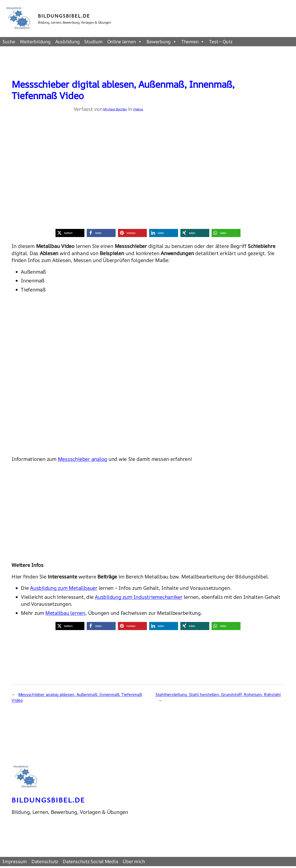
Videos (138, 109)
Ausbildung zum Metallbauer (64, 588)
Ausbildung (68, 42)
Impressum (15, 861)
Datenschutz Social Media (90, 861)
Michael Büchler (115, 109)
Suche (9, 42)
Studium (93, 42)
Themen (193, 42)
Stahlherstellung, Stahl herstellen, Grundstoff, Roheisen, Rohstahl (218, 694)
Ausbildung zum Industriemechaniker (139, 597)
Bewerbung (162, 42)
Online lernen (125, 42)
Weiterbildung (35, 42)
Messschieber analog (82, 459)
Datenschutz (45, 861)
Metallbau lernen (65, 613)
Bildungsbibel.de (64, 16)
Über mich (134, 861)
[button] (70, 233)
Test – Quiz (221, 42)
